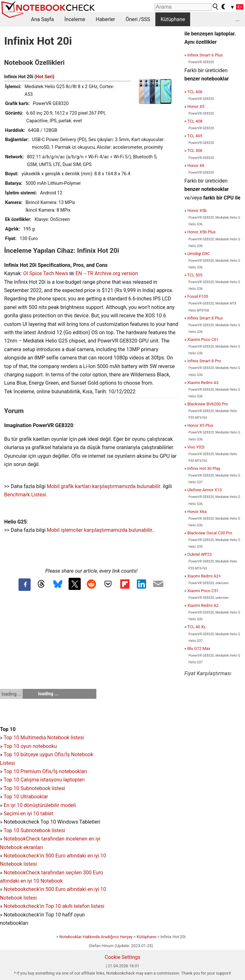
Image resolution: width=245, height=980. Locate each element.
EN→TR (84, 273)
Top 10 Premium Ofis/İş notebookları (45, 771)
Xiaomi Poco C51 (203, 591)
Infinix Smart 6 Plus (205, 55)
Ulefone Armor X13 (204, 490)
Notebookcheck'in (24, 889)
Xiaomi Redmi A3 (203, 383)
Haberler (105, 19)
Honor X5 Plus (200, 425)
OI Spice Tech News (46, 273)
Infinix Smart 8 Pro (204, 361)
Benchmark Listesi (25, 495)
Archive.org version (116, 273)
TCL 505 (195, 275)
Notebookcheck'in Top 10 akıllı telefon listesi (54, 906)
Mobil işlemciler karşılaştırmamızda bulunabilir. (100, 530)
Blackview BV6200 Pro (208, 404)
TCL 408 (195, 121)
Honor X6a (197, 512)
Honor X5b (197, 211)
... (238, 19)
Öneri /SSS (138, 19)
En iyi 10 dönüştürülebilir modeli (40, 805)
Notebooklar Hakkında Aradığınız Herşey (96, 937)
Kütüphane (173, 19)
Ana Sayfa (42, 19)
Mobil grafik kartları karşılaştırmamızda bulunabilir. (104, 486)
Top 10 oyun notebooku (30, 746)
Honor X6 (196, 166)
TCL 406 (195, 92)
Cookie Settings (122, 957)
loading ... (11, 694)
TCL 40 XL (197, 627)
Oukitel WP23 (200, 554)
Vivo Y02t (196, 447)
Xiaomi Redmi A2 (203, 605)
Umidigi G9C (199, 254)
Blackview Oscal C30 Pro (210, 533)
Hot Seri (44, 77)
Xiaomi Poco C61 (203, 339)
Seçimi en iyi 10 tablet (28, 814)
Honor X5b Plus (201, 232)
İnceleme (75, 19)
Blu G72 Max (199, 648)
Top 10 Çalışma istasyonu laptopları (44, 780)
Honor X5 (196, 106)
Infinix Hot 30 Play (204, 468)
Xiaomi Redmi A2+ (204, 576)
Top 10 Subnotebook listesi (34, 788)
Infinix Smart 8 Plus (205, 318)
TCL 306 (195, 151)
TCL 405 (195, 136)
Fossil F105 (198, 296)
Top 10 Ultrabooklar (26, 797)
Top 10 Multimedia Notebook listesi (44, 738)
